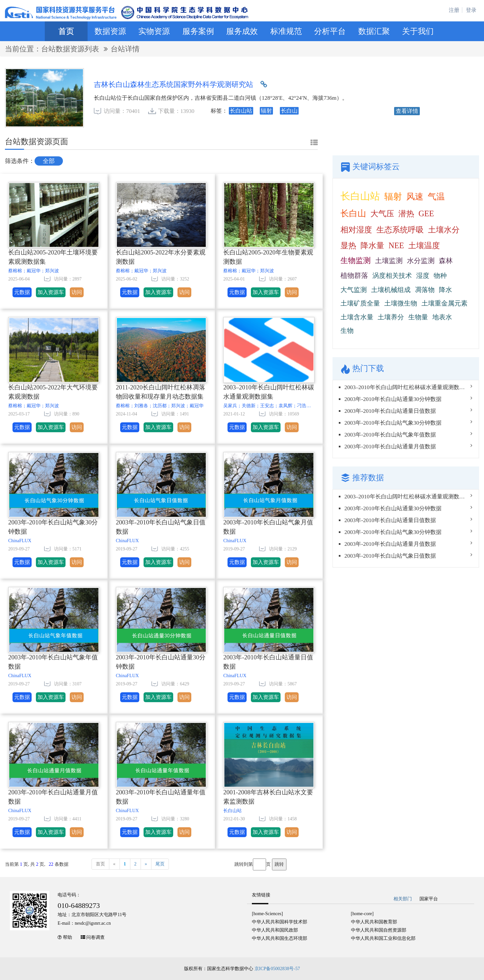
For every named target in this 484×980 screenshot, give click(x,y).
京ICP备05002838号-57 (277, 969)
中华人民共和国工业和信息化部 (383, 938)
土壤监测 (389, 261)
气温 (436, 197)
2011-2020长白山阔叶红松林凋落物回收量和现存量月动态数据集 (161, 392)
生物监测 (356, 261)
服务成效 (242, 31)
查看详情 (407, 111)
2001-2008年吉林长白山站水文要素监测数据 (268, 797)
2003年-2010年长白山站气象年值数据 (53, 662)
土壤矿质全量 (360, 303)
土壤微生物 (401, 303)
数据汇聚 (374, 31)
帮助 (67, 937)
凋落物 (425, 290)
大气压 (382, 213)
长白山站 (360, 196)
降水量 (372, 245)
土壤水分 (444, 230)
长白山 (353, 213)
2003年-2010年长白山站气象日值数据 (161, 527)
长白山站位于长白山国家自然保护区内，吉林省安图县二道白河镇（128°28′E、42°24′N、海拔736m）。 (221, 98)
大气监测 (354, 290)
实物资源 (154, 31)
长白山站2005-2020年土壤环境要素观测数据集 (53, 257)
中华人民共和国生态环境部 (280, 938)
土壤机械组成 (391, 290)
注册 (454, 10)
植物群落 (354, 276)
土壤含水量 (357, 317)
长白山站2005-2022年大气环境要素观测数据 (53, 392)
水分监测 (421, 261)
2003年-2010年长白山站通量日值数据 (268, 662)
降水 (445, 290)
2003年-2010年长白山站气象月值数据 (268, 527)
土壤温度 (424, 245)
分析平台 (330, 31)
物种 (440, 276)
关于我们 (418, 31)
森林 (446, 261)
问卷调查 (95, 937)
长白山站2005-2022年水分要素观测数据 (161, 257)
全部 (49, 161)
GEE (426, 213)
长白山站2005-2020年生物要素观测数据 (268, 257)
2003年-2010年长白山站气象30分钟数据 (53, 527)
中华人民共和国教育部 (374, 922)
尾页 (160, 864)
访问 (77, 292)
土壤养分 (391, 317)
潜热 (406, 213)
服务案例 (198, 31)
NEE (396, 245)
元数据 (22, 292)
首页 (66, 31)
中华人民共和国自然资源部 (379, 930)
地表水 (442, 317)
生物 (347, 331)
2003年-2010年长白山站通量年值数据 (161, 797)
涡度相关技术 (392, 276)
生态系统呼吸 (400, 230)
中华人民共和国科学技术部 (280, 922)
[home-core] (362, 914)
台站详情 (125, 49)
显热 (348, 245)
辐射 (393, 197)
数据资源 (110, 31)
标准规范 (286, 31)
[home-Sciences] (267, 914)
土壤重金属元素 (444, 303)
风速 (415, 197)
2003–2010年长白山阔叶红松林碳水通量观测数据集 (269, 392)
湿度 (423, 276)
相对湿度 (356, 230)
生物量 (418, 317)
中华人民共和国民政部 (275, 930)
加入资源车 (51, 292)
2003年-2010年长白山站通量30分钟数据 (161, 662)
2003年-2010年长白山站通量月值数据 (53, 797)
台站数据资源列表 (71, 49)
